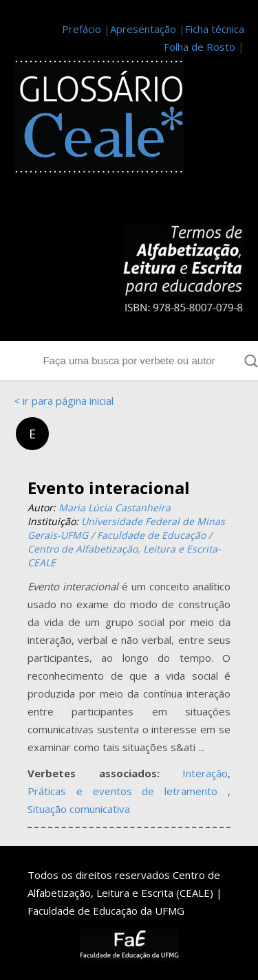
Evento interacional (109, 488)
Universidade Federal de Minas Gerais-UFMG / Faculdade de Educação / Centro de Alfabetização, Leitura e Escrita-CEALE (126, 542)
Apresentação (143, 29)
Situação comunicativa (79, 809)
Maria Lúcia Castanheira (115, 508)
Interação (205, 773)
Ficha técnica (215, 29)
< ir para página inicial (64, 401)
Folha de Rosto (200, 47)
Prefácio (82, 29)
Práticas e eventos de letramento (128, 791)
